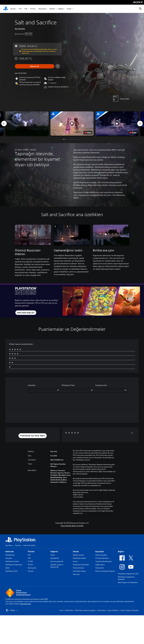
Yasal (61, 610)
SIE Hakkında (10, 555)
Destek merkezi (78, 555)
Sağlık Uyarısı (100, 565)
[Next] (140, 124)
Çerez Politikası (113, 610)
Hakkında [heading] (10, 552)
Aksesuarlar (42, 9)
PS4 (26, 9)
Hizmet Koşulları (101, 555)
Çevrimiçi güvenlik (57, 561)
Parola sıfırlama (78, 568)
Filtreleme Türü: (68, 385)
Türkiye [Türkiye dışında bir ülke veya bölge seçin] (12, 610)
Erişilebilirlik (55, 558)
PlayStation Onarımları (81, 565)
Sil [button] (132, 433)
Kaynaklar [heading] (100, 552)
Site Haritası (102, 610)
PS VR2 (30, 561)
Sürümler (32, 385)
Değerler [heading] (54, 552)
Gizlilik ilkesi (69, 610)
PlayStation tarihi (11, 571)
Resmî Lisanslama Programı (105, 571)
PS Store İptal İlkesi (102, 558)
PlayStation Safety (79, 558)
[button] (72, 124)
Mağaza (61, 9)
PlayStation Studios (12, 561)
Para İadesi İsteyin (79, 571)
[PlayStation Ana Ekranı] (6, 9)
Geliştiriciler (100, 568)
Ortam (53, 555)
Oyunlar (13, 9)
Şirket (7, 568)
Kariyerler (9, 558)
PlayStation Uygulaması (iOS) (128, 574)
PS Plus (33, 9)
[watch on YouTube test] (88, 133)
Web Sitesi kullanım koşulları (86, 610)
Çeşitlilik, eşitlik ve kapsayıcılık (57, 566)
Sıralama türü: (101, 385)
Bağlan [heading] (121, 552)
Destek (69, 9)
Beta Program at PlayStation (128, 582)
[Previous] (4, 124)
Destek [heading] (76, 552)
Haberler (52, 9)
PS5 (20, 9)
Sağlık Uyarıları (78, 495)
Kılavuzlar (76, 574)
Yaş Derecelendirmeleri (104, 561)
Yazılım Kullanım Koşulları (129, 610)
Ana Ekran (9, 545)
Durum (75, 561)
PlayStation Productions (14, 565)
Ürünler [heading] (31, 552)
